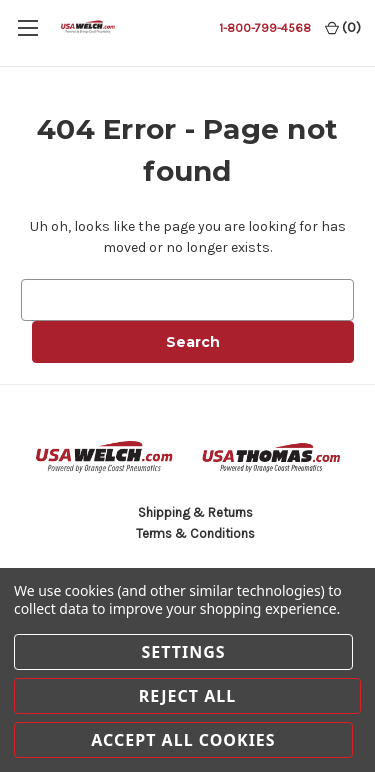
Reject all (187, 696)
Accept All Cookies (183, 740)
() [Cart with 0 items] (343, 27)
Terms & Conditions (195, 533)
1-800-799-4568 (265, 28)
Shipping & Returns (195, 512)
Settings (183, 652)
